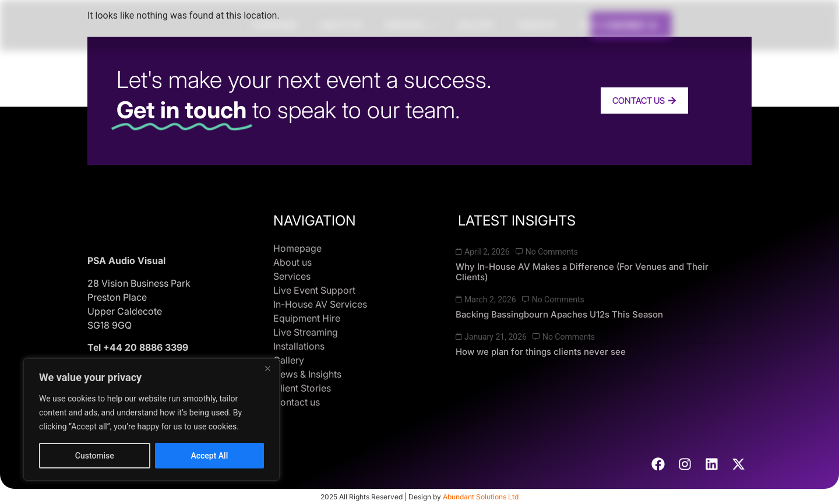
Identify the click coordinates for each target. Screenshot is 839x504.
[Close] (267, 368)
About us (341, 25)
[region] (151, 420)
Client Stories (613, 25)
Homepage (274, 25)
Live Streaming (306, 332)
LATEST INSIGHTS (517, 221)
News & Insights (307, 374)
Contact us (297, 402)
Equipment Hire (307, 318)
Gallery (476, 25)
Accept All (209, 456)
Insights (537, 25)
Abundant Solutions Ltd (481, 497)
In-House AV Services (320, 304)
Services (410, 25)
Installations (299, 346)
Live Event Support (314, 290)
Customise (95, 456)
